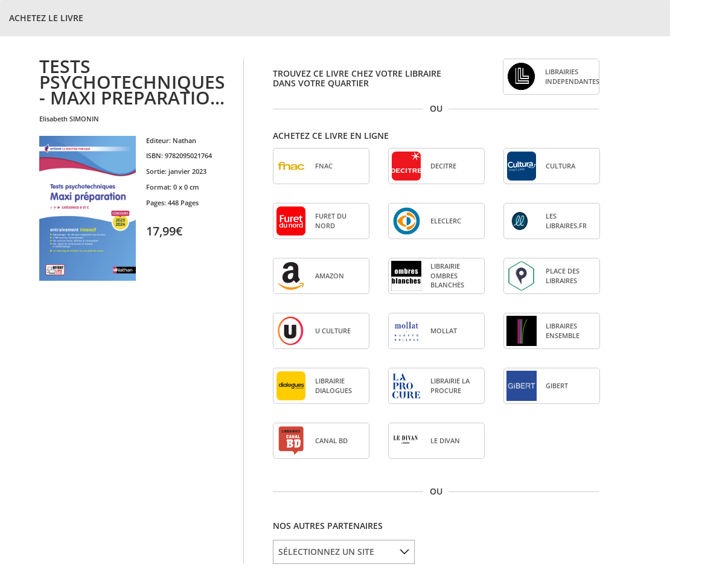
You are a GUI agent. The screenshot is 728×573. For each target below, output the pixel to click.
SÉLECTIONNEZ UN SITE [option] (326, 552)
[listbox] (344, 552)
